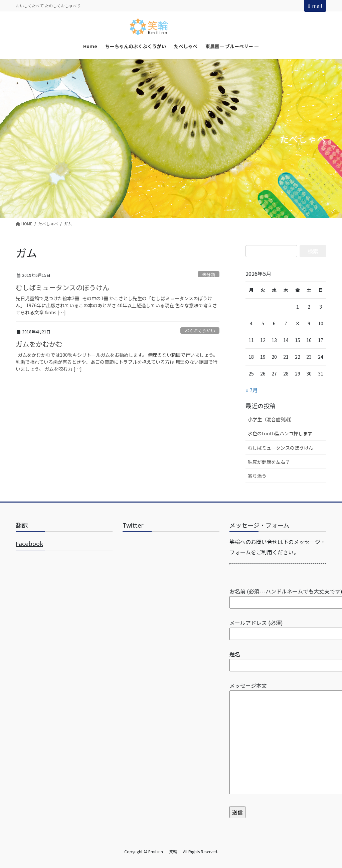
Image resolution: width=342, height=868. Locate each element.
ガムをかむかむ (39, 344)
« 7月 (252, 390)
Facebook (29, 543)
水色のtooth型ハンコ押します (280, 433)
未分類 (209, 274)
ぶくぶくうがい (200, 331)
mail (315, 6)
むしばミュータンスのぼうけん (62, 287)
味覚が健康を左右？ (269, 462)
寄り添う (257, 476)
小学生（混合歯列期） (271, 419)
